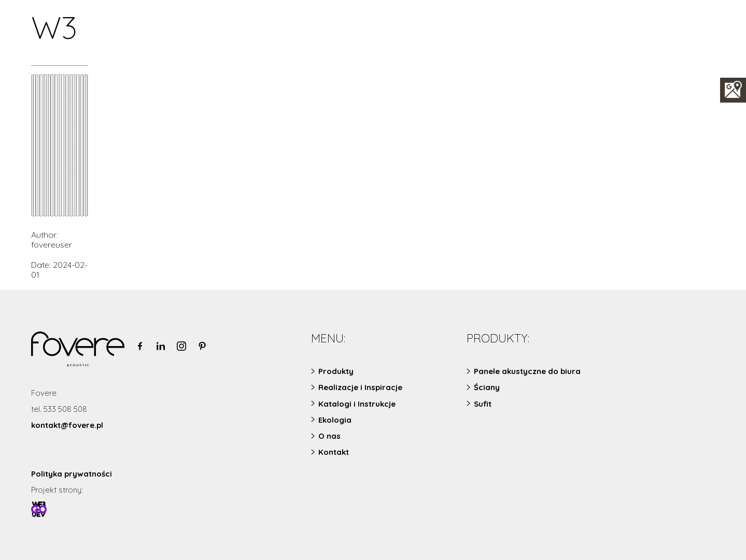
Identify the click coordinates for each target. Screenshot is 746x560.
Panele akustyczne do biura (527, 371)
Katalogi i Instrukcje (357, 404)
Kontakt (334, 452)
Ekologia (335, 420)
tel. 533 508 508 (59, 409)
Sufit (483, 404)
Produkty (336, 371)
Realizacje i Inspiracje (360, 387)
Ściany (487, 387)
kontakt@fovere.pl (67, 425)
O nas (329, 436)
